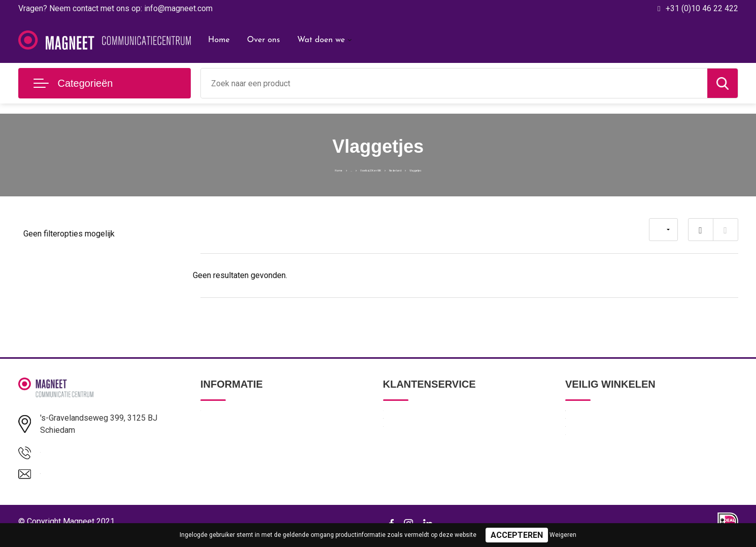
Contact (397, 418)
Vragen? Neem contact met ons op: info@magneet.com (115, 8)
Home (219, 40)
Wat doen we (321, 40)
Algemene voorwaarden (605, 418)
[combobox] (454, 83)
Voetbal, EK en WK (356, 169)
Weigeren (563, 535)
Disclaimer (582, 484)
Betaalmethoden (410, 440)
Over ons (264, 40)
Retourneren (404, 462)
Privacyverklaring (593, 440)
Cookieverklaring (593, 462)
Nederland (414, 169)
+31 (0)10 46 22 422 (702, 8)
